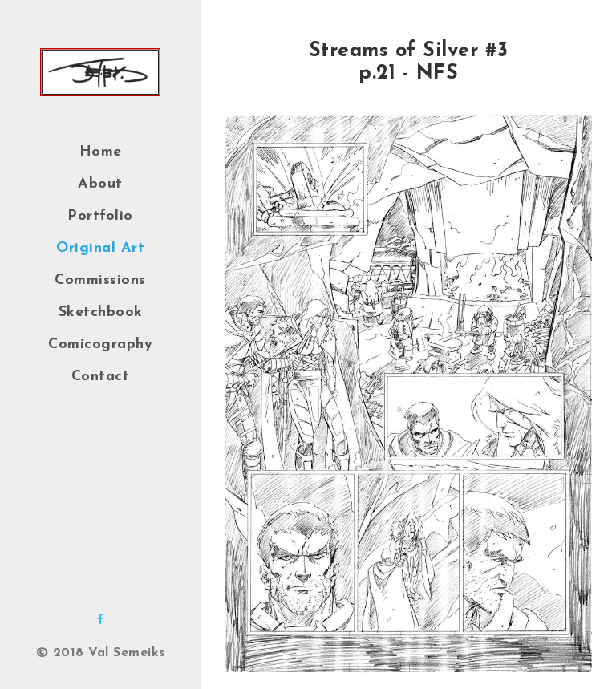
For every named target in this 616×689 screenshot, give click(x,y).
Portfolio (100, 216)
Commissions (100, 280)
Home (101, 152)
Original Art (100, 248)
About (100, 184)
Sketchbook (101, 312)
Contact (101, 377)
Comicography (100, 344)
